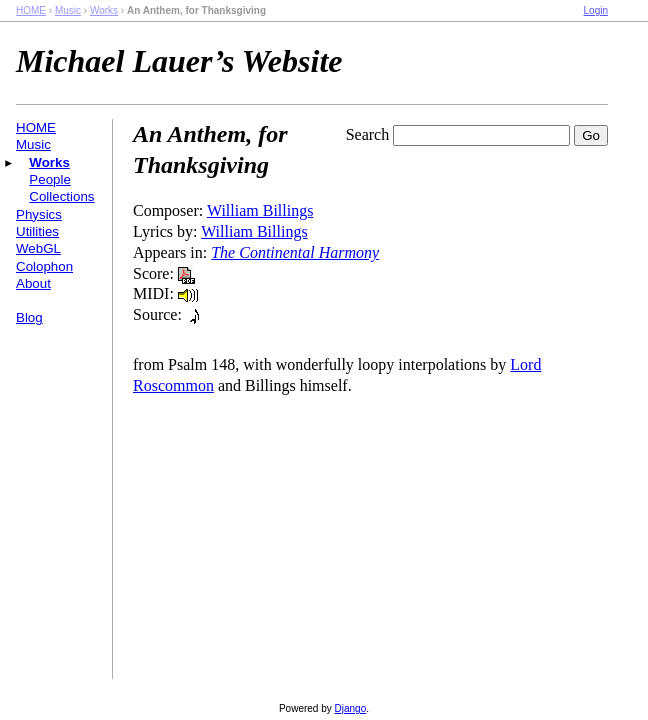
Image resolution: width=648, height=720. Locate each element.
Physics (39, 214)
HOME (31, 10)
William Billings (260, 210)
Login (596, 10)
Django (351, 708)
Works (104, 10)
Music (68, 10)
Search (368, 134)
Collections (61, 196)
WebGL (38, 248)
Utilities (37, 231)
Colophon (44, 266)
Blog (29, 317)
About (33, 283)
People (50, 179)
